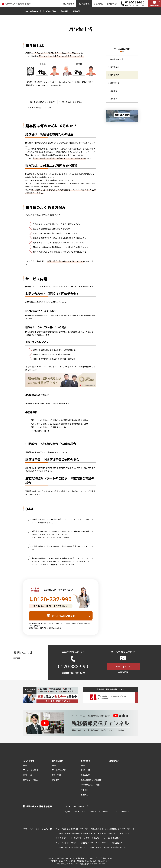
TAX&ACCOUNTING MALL (75, 806)
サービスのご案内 (30, 770)
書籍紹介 (84, 795)
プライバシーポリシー (99, 812)
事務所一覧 (85, 770)
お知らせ (84, 790)
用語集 (67, 812)
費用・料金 (28, 775)
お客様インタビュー (31, 780)
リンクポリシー (120, 812)
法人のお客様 (29, 761)
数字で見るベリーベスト (91, 785)
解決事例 (55, 780)
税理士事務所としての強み (92, 780)
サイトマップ (80, 812)
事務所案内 (85, 761)
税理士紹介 (85, 775)
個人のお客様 (57, 761)
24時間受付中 (154, 5)
